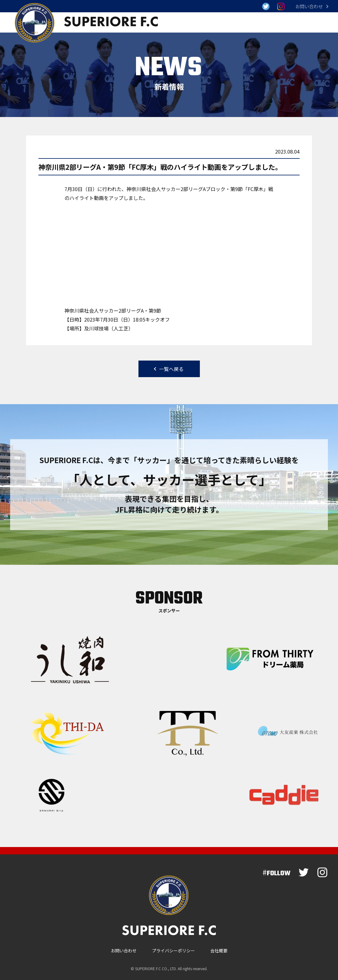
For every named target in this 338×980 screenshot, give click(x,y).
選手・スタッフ (250, 22)
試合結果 (180, 22)
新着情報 (216, 22)
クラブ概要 (284, 22)
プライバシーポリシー (173, 947)
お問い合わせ (309, 6)
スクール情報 (317, 22)
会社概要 (219, 947)
